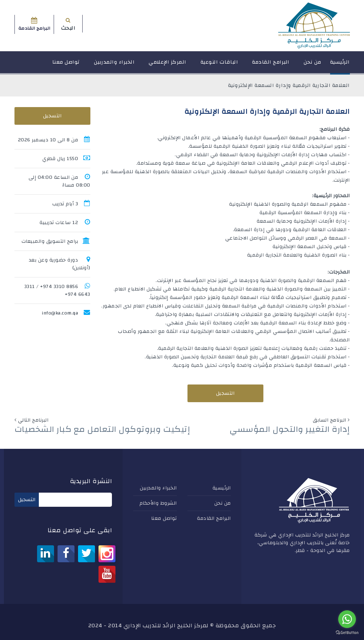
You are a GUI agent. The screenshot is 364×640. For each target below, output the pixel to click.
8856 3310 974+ (59, 287)
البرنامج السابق (330, 420)
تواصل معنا (66, 65)
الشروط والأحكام (158, 503)
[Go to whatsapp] (347, 619)
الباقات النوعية (219, 65)
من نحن (312, 65)
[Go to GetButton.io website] (347, 633)
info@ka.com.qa (60, 313)
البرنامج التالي (33, 420)
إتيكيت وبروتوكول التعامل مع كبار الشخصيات (102, 429)
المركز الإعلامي (168, 65)
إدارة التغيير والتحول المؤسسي (290, 429)
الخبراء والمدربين (114, 65)
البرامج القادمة (271, 65)
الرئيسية (340, 65)
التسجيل (225, 393)
